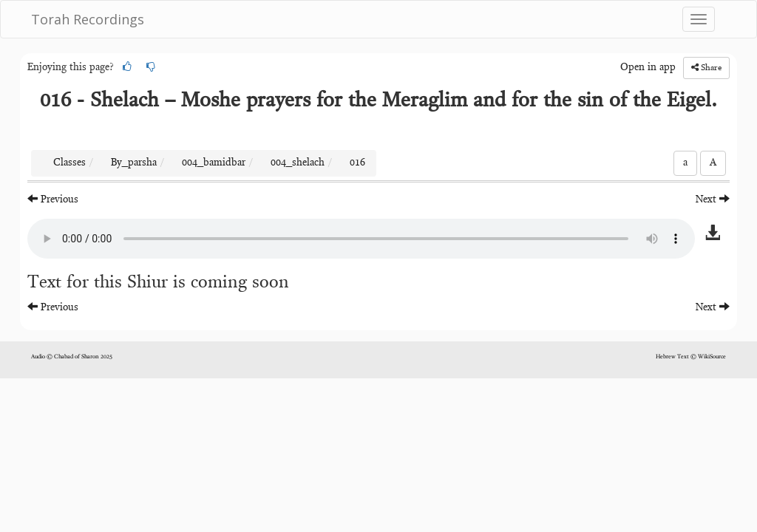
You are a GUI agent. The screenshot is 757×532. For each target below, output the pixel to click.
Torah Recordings (88, 19)
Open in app (648, 68)
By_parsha (134, 163)
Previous (53, 199)
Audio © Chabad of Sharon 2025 (72, 357)
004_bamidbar (214, 163)
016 (357, 163)
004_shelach (298, 163)
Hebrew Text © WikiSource (691, 357)
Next (713, 199)
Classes (69, 163)
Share (706, 68)
